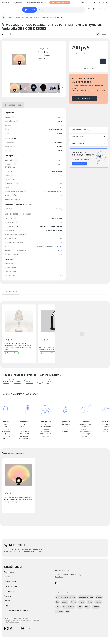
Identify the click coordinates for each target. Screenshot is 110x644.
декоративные (57, 143)
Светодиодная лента (86, 597)
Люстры (99, 597)
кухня (46, 226)
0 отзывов (7, 34)
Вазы (58, 607)
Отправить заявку (84, 98)
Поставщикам (9, 591)
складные (17, 381)
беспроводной (57, 218)
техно (50, 129)
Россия (60, 121)
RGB (61, 222)
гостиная (40, 226)
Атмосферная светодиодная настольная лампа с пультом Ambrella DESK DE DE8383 (18, 498)
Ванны (87, 607)
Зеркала (98, 602)
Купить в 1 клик (89, 68)
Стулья (82, 602)
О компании (5, 3)
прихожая (59, 226)
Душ (68, 612)
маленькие (30, 381)
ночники (6, 381)
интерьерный (58, 230)
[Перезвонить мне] (89, 158)
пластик (60, 147)
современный (58, 129)
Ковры (80, 607)
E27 (40, 381)
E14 (48, 381)
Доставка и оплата (11, 582)
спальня (52, 226)
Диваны (65, 602)
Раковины (59, 612)
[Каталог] (30, 10)
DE (45, 58)
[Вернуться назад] (4, 17)
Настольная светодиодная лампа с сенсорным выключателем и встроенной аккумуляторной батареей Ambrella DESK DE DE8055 (18, 346)
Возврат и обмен (10, 586)
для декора (49, 230)
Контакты (8, 596)
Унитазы (96, 607)
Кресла (73, 602)
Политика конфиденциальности (16, 610)
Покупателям (9, 572)
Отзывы (7, 601)
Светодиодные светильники (66, 597)
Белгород (85, 3)
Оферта (7, 605)
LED (61, 175)
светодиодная (57, 171)
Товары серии (10, 291)
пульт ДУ (59, 209)
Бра (57, 602)
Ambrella (47, 55)
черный (60, 151)
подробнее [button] (59, 246)
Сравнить (102, 34)
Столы (90, 602)
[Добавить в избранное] (33, 308)
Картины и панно (69, 607)
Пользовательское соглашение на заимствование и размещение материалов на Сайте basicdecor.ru (21, 620)
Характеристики (13, 105)
